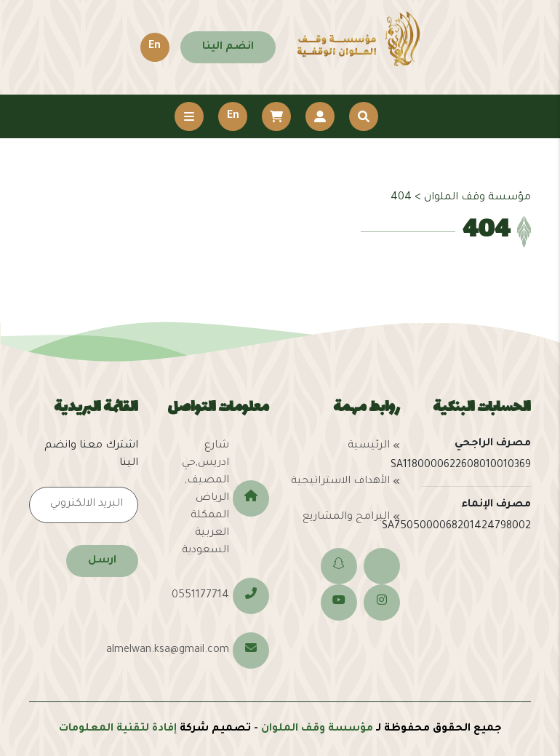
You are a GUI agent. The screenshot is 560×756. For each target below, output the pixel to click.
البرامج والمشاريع (346, 517)
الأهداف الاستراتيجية (340, 482)
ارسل (102, 561)
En (155, 47)
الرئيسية (369, 446)
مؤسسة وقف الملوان (317, 729)
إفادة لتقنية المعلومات (118, 729)
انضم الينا (228, 47)
